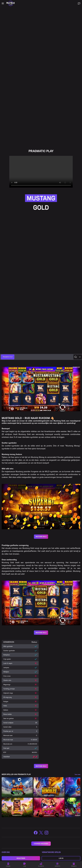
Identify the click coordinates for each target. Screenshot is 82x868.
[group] (8, 357)
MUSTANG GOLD (41, 537)
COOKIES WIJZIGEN (41, 844)
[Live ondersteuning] (79, 3)
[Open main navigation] (3, 3)
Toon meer (77, 774)
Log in (61, 858)
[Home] (11, 3)
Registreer (21, 858)
